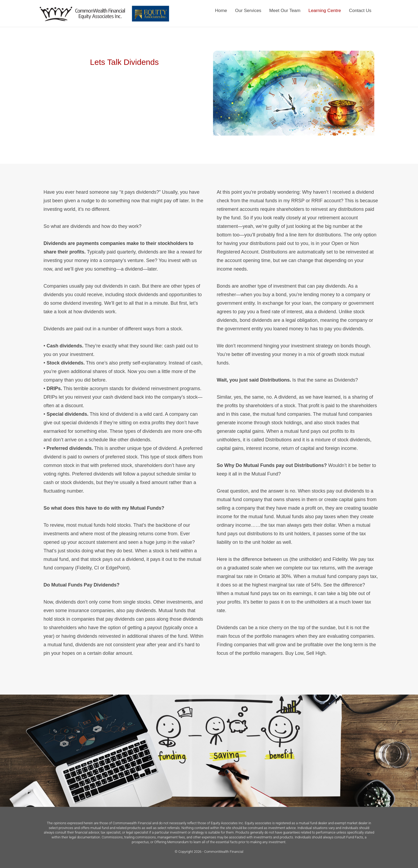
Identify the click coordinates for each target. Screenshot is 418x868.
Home (221, 11)
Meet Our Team (285, 11)
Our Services (248, 11)
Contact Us (360, 11)
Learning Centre (325, 11)
